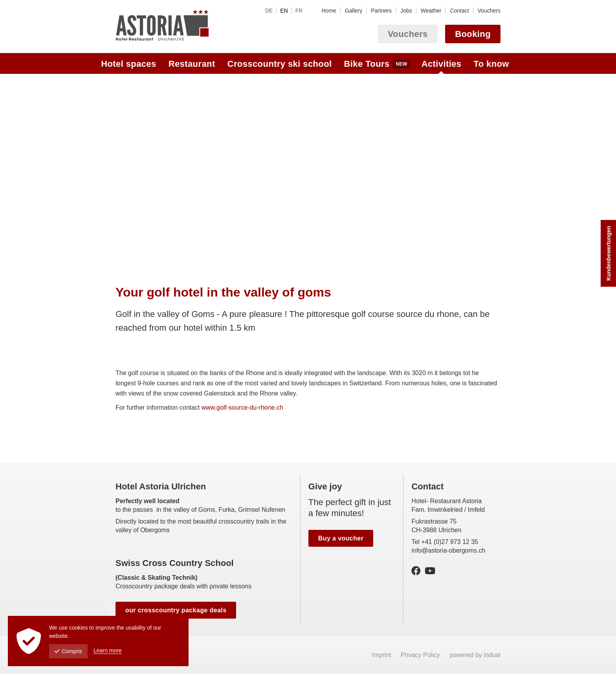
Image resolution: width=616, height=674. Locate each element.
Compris (68, 651)
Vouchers (408, 34)
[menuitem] (329, 11)
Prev (122, 172)
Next (494, 172)
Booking (473, 34)
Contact (427, 486)
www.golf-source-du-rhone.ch (242, 408)
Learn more (108, 650)
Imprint (382, 655)
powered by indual (475, 655)
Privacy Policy (421, 655)
